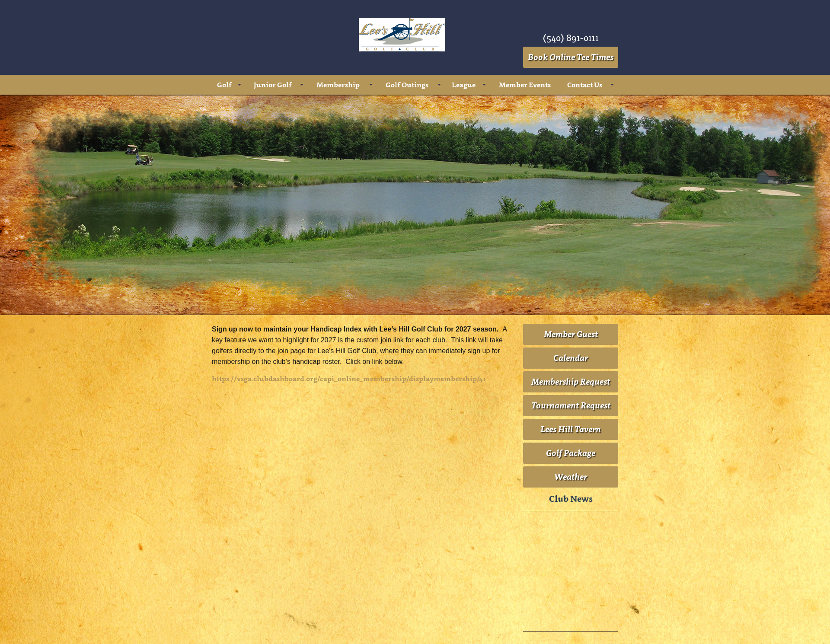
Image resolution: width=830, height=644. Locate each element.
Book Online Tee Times (571, 57)
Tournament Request (571, 405)
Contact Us (585, 85)
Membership (338, 85)
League (464, 85)
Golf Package (571, 453)
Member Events (525, 85)
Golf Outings (407, 85)
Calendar (571, 358)
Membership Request (571, 382)
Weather (571, 477)
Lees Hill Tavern (571, 429)
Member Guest (571, 334)
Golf (224, 85)
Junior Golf (273, 85)
